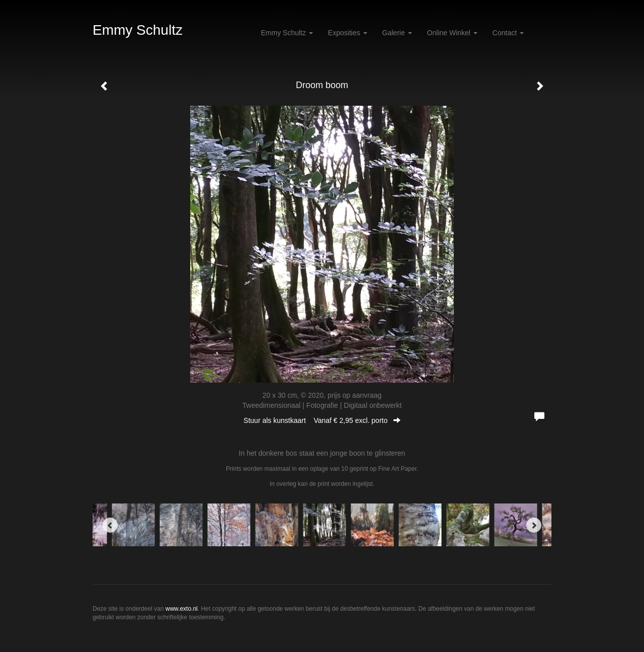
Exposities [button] (348, 33)
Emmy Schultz (138, 30)
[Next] (534, 525)
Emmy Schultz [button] (287, 33)
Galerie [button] (397, 33)
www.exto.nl (182, 609)
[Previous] (110, 525)
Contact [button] (508, 33)
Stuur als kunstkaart (322, 420)
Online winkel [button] (452, 33)
